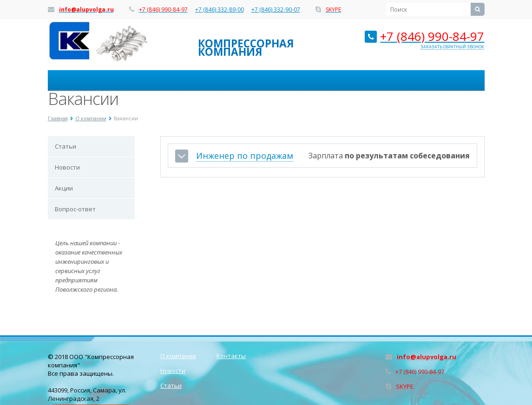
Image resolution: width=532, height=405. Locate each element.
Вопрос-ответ (75, 209)
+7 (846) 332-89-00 (220, 10)
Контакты (231, 356)
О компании (178, 356)
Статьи (66, 146)
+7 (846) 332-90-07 (276, 10)
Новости (67, 167)
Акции (64, 188)
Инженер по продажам (245, 156)
